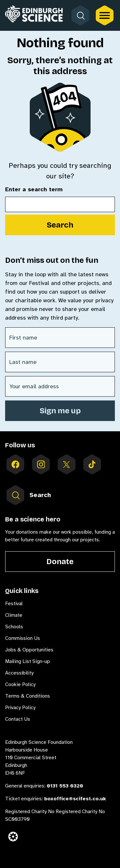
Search (60, 225)
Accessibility (19, 673)
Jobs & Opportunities (29, 650)
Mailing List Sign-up (28, 661)
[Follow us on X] (67, 464)
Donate (60, 562)
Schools (14, 627)
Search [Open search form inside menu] (28, 495)
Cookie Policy (20, 684)
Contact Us (18, 719)
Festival (14, 604)
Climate (14, 615)
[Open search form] (80, 15)
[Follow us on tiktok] (92, 464)
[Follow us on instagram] (41, 464)
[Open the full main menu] (105, 15)
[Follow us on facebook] (15, 464)
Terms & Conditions (28, 696)
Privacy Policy (20, 708)
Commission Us (23, 638)
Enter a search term (34, 190)
